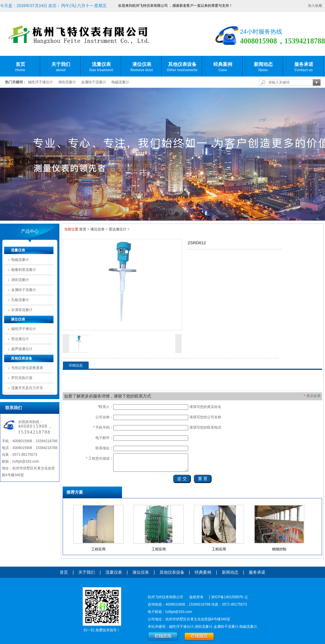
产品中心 (30, 231)
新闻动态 (263, 67)
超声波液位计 (22, 349)
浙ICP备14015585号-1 (229, 597)
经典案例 (223, 67)
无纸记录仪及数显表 (27, 368)
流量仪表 (101, 67)
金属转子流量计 (94, 82)
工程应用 (98, 549)
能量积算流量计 (24, 270)
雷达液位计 (20, 339)
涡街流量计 (67, 82)
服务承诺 (304, 67)
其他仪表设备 (182, 67)
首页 (20, 67)
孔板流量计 (20, 300)
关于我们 (61, 67)
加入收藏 (315, 6)
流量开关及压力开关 (27, 388)
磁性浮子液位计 (40, 82)
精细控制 (279, 549)
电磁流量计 (120, 82)
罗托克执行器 (22, 378)
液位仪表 (142, 67)
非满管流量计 (22, 310)
